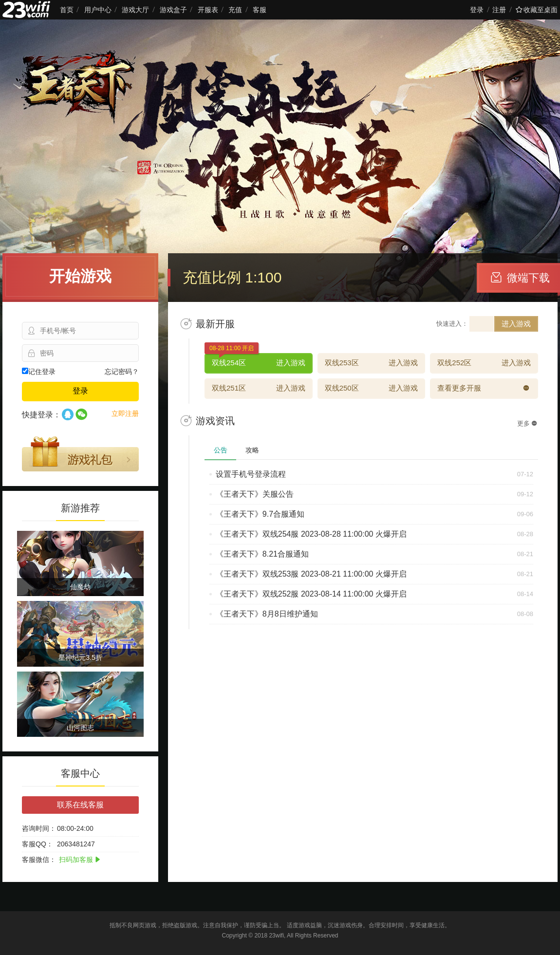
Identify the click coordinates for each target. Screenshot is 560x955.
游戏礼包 (80, 454)
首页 (67, 10)
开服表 (208, 10)
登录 (477, 10)
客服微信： (39, 860)
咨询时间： (39, 828)
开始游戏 (80, 276)
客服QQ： (37, 844)
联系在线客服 (80, 805)
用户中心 (98, 10)
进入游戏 (516, 324)
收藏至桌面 (537, 10)
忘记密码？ (122, 372)
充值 (235, 10)
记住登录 (39, 372)
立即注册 (125, 413)
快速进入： (452, 324)
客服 (260, 10)
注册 (499, 10)
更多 (527, 423)
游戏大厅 (135, 10)
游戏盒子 (173, 10)
